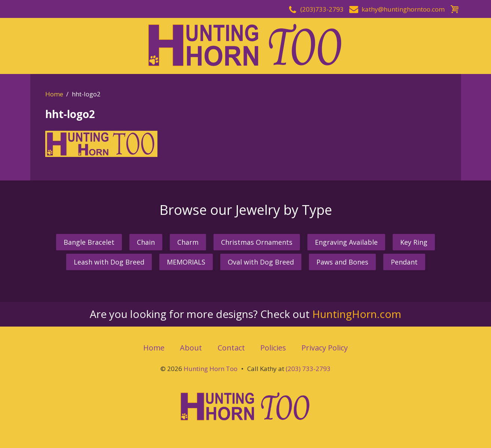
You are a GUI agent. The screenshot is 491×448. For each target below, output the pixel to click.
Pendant (404, 262)
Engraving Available (346, 242)
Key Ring (414, 242)
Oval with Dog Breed (261, 262)
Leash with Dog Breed (109, 262)
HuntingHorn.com (357, 314)
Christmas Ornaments (257, 242)
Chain (146, 242)
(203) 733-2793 (308, 369)
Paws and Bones (342, 262)
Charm (188, 242)
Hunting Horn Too (211, 369)
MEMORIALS (186, 262)
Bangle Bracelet (89, 242)
